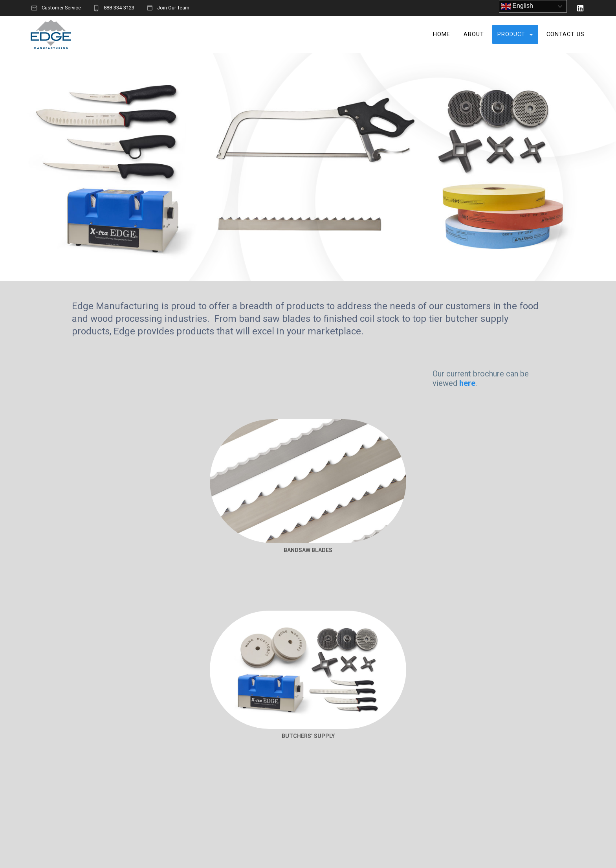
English (517, 6)
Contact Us (566, 34)
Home (442, 34)
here (467, 383)
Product (511, 34)
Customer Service (61, 8)
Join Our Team (173, 8)
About (474, 34)
